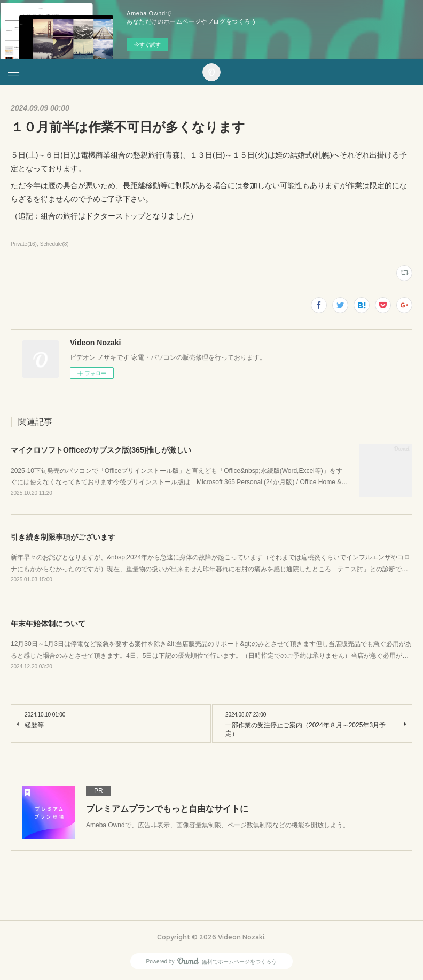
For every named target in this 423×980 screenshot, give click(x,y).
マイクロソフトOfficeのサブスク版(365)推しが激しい (101, 450)
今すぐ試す (147, 45)
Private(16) (24, 244)
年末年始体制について (48, 624)
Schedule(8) (54, 244)
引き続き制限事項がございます (63, 537)
